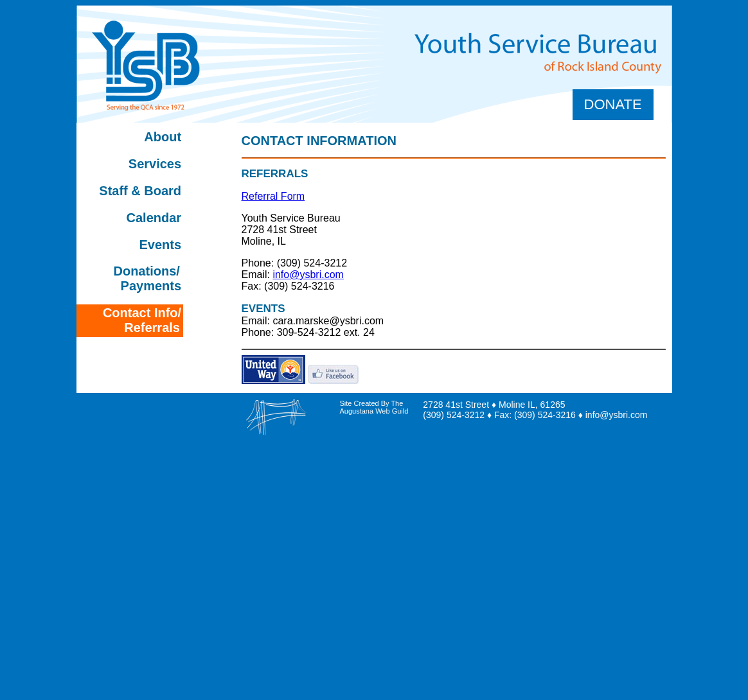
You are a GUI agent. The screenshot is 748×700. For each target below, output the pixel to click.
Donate (613, 104)
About (163, 137)
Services (155, 164)
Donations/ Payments (147, 278)
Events (161, 245)
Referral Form (273, 196)
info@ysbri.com (308, 275)
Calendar (150, 218)
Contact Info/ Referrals (142, 320)
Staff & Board (140, 191)
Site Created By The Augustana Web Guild (374, 407)
